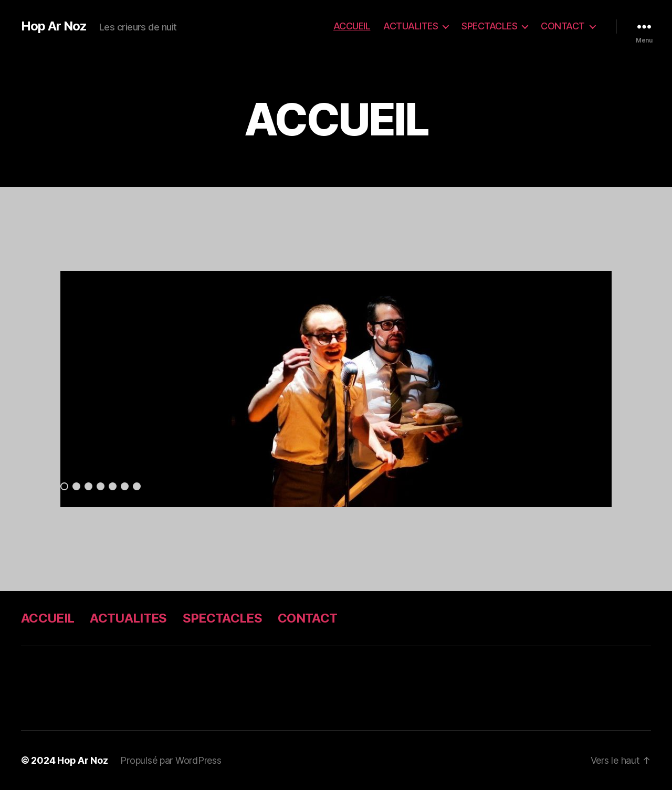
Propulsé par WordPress (171, 760)
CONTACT (563, 26)
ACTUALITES (411, 26)
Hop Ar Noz (54, 26)
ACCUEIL (352, 26)
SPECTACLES (489, 26)
